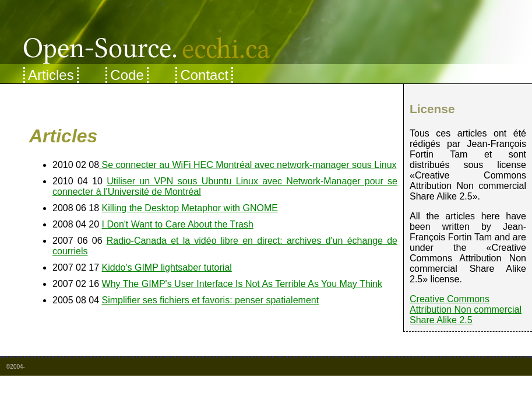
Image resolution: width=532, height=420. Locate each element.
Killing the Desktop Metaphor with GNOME (190, 208)
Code (127, 75)
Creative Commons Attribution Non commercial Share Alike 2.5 (466, 309)
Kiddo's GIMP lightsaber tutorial (167, 267)
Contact (204, 75)
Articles (51, 75)
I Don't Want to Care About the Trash (178, 224)
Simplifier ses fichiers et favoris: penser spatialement (211, 300)
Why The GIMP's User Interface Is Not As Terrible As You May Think (242, 284)
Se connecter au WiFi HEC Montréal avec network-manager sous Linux (248, 165)
